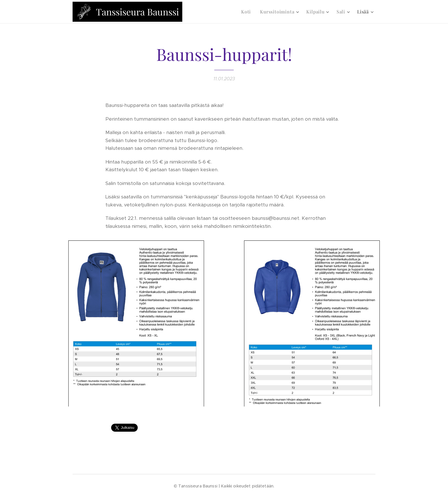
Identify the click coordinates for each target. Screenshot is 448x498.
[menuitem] (248, 12)
